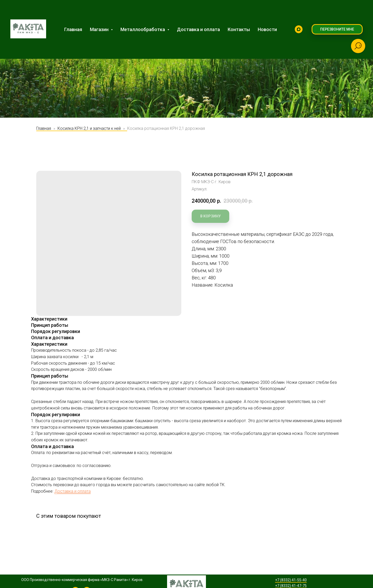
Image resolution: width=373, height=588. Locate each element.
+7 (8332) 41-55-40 (291, 580)
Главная (73, 29)
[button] (337, 29)
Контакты (239, 29)
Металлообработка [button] (143, 29)
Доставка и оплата (198, 29)
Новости (267, 29)
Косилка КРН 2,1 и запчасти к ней (89, 128)
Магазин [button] (100, 29)
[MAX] (299, 29)
